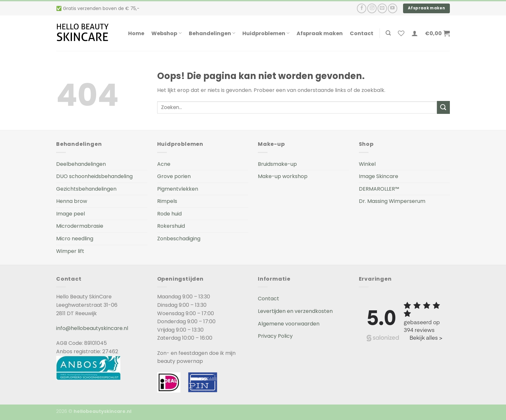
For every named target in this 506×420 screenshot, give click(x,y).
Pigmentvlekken (178, 189)
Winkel (367, 164)
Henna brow (72, 201)
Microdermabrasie (80, 226)
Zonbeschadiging (179, 239)
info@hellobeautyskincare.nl (92, 328)
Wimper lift (70, 251)
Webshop (166, 33)
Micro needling (75, 239)
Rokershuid (171, 226)
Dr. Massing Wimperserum (392, 201)
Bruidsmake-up (277, 164)
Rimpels (167, 201)
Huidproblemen (266, 33)
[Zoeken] (388, 33)
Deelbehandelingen (81, 164)
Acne (164, 164)
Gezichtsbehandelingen (86, 189)
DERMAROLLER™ (379, 189)
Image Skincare (379, 176)
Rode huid (169, 214)
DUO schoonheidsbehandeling (94, 176)
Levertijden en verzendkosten (295, 311)
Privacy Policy (275, 336)
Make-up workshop (283, 176)
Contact (362, 33)
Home (136, 33)
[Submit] (443, 107)
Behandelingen (212, 33)
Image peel (71, 214)
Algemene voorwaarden (289, 324)
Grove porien (174, 176)
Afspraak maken (320, 33)
